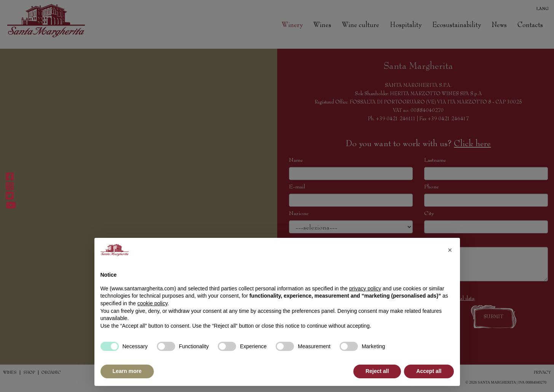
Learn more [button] (127, 371)
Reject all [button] (377, 371)
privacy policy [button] (365, 288)
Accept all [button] (429, 371)
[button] (450, 250)
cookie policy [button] (152, 303)
